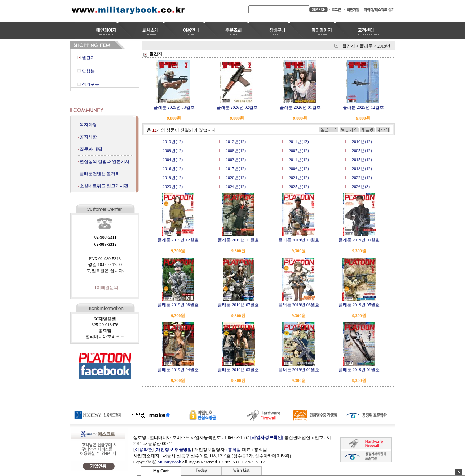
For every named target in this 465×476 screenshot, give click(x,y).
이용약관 (143, 450)
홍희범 (234, 450)
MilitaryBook (169, 462)
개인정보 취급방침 (174, 450)
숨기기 (458, 472)
